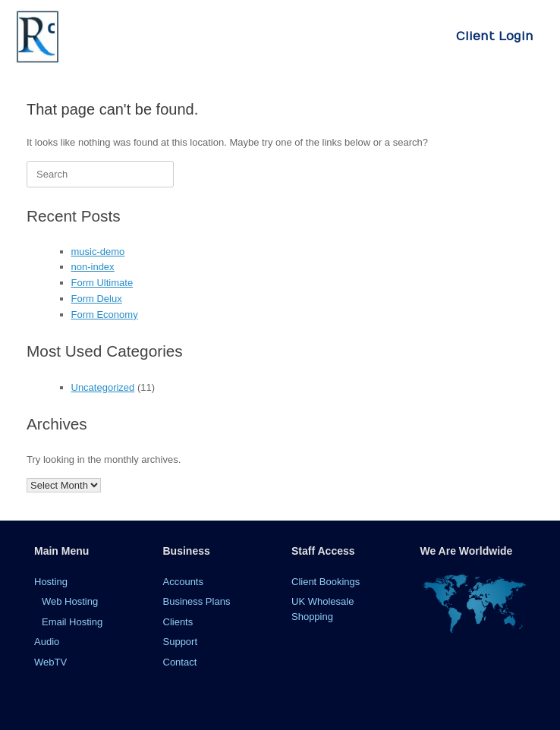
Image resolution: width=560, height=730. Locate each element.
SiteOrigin (269, 700)
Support (181, 642)
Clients (178, 622)
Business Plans (197, 601)
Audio (47, 642)
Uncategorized (103, 387)
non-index (93, 267)
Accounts (183, 582)
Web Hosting (70, 601)
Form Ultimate (102, 283)
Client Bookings (326, 582)
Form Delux (97, 299)
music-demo (98, 252)
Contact (180, 662)
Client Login (495, 36)
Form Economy (105, 315)
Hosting (51, 582)
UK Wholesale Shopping (322, 609)
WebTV (50, 662)
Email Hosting (72, 622)
